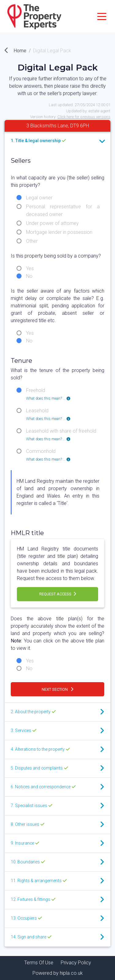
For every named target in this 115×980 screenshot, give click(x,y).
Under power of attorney (52, 223)
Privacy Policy (76, 963)
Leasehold (48, 411)
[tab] (57, 141)
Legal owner (39, 198)
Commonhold (48, 452)
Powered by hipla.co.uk (58, 973)
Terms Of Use (39, 963)
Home (15, 51)
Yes (30, 268)
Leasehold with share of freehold (61, 431)
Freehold (48, 391)
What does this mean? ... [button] (48, 398)
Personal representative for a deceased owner (63, 207)
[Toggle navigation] (102, 16)
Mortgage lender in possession (59, 232)
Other (32, 241)
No (29, 276)
